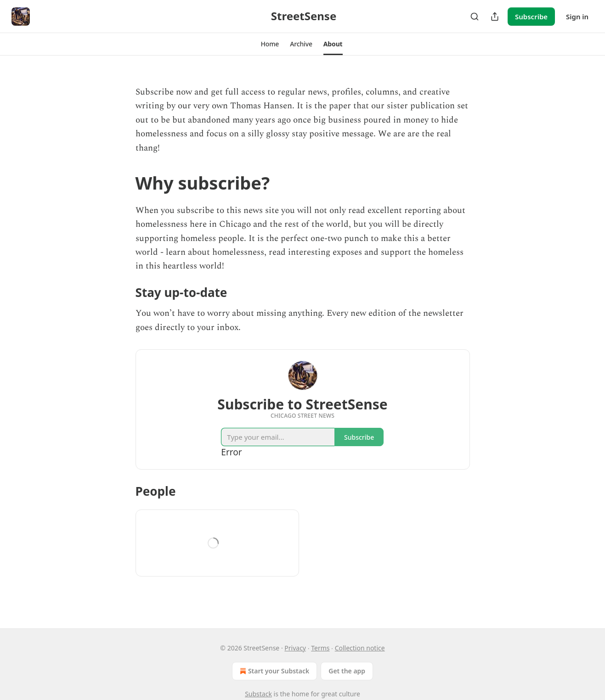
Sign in (577, 17)
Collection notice (360, 648)
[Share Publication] (495, 17)
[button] (270, 44)
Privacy (295, 648)
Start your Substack (274, 671)
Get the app (347, 671)
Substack (258, 694)
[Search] (475, 17)
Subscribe (531, 17)
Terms (320, 648)
